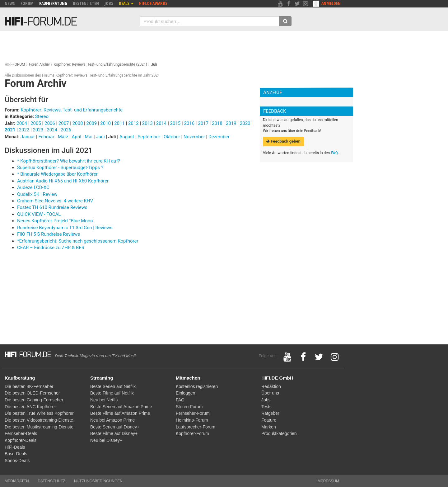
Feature (269, 420)
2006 (50, 123)
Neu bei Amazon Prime (112, 420)
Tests (266, 407)
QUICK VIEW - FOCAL (39, 214)
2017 (203, 123)
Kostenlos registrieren (197, 386)
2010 (105, 123)
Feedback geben (283, 141)
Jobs (109, 3)
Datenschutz (51, 481)
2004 (22, 123)
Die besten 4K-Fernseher (29, 386)
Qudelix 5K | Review (37, 194)
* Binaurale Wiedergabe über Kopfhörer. (58, 174)
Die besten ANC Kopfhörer (30, 407)
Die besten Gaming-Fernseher (34, 400)
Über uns (270, 393)
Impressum (328, 481)
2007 (64, 123)
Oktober (172, 137)
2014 (161, 123)
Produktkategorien (279, 433)
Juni (101, 137)
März (64, 137)
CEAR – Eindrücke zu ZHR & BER (51, 248)
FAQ (334, 153)
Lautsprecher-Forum (196, 427)
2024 (52, 130)
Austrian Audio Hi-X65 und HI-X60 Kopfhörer (63, 181)
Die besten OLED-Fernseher (32, 393)
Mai (89, 137)
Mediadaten (17, 481)
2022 (24, 130)
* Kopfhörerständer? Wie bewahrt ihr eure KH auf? (69, 161)
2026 (66, 130)
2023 (38, 130)
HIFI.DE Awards (153, 3)
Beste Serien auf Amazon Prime (121, 407)
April (77, 137)
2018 (217, 123)
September (149, 137)
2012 (133, 123)
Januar (28, 137)
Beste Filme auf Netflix (112, 393)
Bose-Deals (16, 454)
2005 (36, 123)
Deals (126, 3)
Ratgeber (270, 413)
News (10, 3)
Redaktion (271, 386)
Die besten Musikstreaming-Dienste (39, 427)
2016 (189, 123)
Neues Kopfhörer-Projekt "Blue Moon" (56, 221)
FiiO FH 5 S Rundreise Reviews (49, 234)
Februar (47, 137)
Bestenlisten (86, 3)
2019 (231, 123)
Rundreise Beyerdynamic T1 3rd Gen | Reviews (65, 228)
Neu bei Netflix (104, 400)
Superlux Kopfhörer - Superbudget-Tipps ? (60, 168)
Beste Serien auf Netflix (113, 386)
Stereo (42, 116)
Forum (27, 3)
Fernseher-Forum (193, 413)
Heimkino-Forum (192, 420)
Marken (269, 427)
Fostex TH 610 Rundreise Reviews (52, 207)
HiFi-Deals (15, 447)
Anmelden (331, 3)
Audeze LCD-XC (33, 187)
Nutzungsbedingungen (98, 481)
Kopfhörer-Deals (21, 440)
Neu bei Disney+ (106, 440)
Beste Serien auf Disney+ (115, 427)
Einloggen (185, 393)
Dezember (219, 137)
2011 (119, 123)
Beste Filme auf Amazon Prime (120, 413)
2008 (78, 123)
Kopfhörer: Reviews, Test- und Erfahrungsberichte (72, 110)
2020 (245, 123)
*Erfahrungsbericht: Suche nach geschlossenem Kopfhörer (78, 241)
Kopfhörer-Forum (192, 433)
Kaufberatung (53, 3)
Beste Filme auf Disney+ (114, 433)
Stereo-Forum (189, 407)
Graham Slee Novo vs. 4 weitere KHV (55, 201)
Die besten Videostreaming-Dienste (39, 420)
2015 (175, 123)
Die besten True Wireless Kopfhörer (39, 413)
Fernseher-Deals (21, 433)
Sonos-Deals (17, 461)
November (195, 137)
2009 (91, 123)
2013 (147, 123)
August (127, 137)
